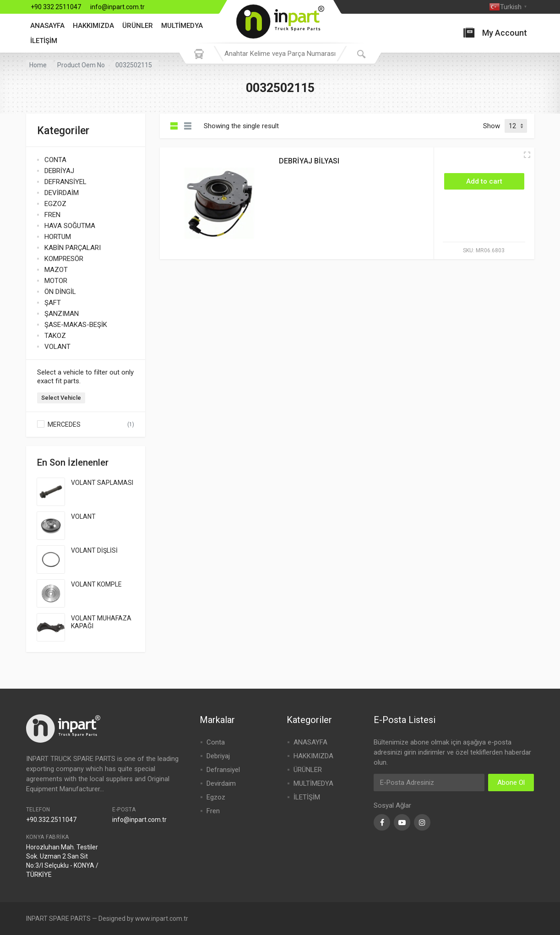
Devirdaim (221, 783)
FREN (52, 215)
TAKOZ (55, 336)
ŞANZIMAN (62, 314)
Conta (216, 742)
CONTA (55, 160)
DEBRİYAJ (59, 171)
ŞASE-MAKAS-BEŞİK (76, 325)
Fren (213, 811)
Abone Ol (511, 783)
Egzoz (216, 797)
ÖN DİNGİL (60, 292)
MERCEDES (64, 424)
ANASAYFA (47, 26)
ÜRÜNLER (138, 26)
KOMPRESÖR (64, 259)
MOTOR (56, 281)
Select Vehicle (61, 398)
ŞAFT (53, 303)
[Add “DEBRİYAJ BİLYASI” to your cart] (484, 181)
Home (38, 65)
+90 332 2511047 (56, 7)
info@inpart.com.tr (117, 7)
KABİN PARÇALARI (73, 248)
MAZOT (56, 270)
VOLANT (57, 347)
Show (492, 126)
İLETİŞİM (44, 41)
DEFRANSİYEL (65, 182)
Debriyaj (218, 756)
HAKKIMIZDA (93, 26)
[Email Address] (429, 783)
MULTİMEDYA (182, 26)
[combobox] (280, 54)
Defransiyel (223, 770)
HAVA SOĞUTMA (70, 226)
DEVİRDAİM (62, 193)
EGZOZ (55, 204)
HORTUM (58, 237)
